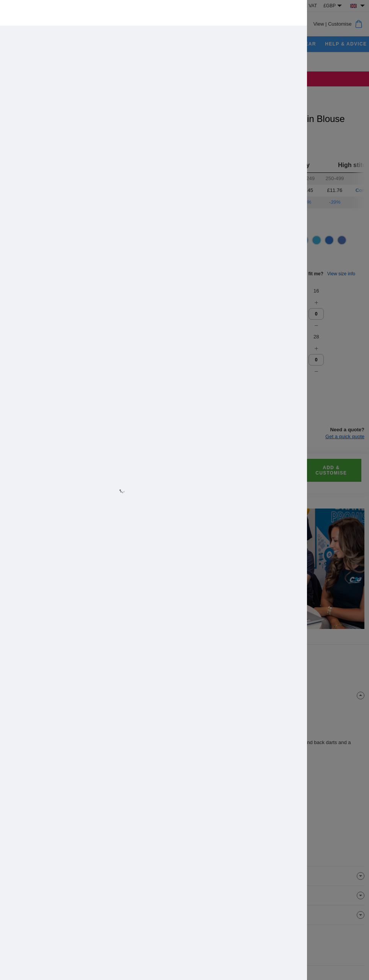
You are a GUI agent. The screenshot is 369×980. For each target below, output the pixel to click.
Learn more (115, 498)
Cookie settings (229, 520)
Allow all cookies (140, 520)
